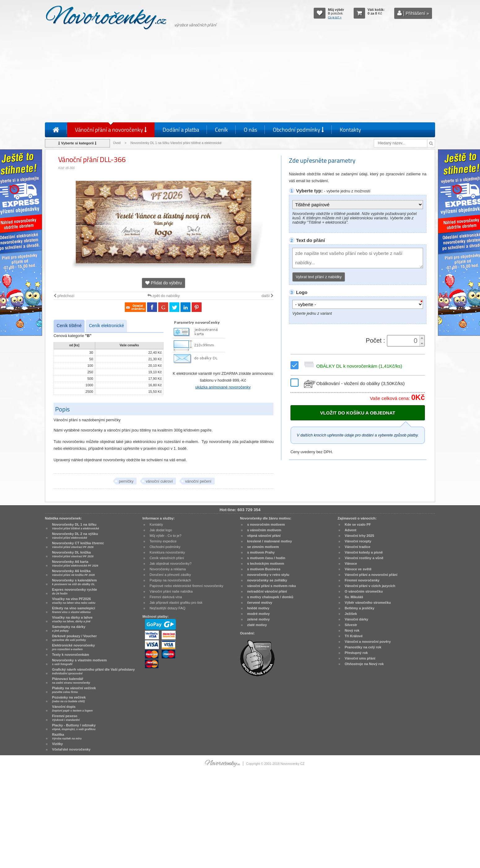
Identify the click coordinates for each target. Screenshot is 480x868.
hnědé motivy (258, 608)
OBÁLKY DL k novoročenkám (352, 366)
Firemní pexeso (66, 718)
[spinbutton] (404, 341)
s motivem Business (264, 569)
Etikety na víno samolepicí (74, 610)
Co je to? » (335, 17)
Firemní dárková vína (166, 597)
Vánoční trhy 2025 (359, 536)
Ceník (221, 130)
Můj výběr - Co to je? (166, 536)
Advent (351, 530)
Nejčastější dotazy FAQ (168, 608)
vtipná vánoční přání (264, 536)
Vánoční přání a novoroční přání (371, 575)
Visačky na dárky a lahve (72, 619)
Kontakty (350, 130)
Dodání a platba (181, 130)
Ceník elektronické (106, 326)
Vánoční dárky (356, 619)
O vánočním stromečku (364, 591)
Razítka (67, 736)
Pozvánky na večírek (69, 699)
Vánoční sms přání (360, 658)
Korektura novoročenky (167, 552)
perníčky (126, 481)
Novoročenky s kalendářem (74, 582)
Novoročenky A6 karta (75, 563)
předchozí (64, 296)
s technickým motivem (266, 563)
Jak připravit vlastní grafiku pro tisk (176, 603)
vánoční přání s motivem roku (272, 586)
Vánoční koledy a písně (364, 552)
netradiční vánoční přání (267, 591)
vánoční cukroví (159, 481)
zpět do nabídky (164, 296)
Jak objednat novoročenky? (170, 563)
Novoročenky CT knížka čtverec (78, 545)
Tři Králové (354, 636)
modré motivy (258, 614)
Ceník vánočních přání (167, 558)
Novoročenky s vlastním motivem (79, 662)
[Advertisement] (240, 77)
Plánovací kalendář (71, 681)
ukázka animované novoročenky (223, 387)
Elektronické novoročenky (74, 647)
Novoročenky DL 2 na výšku (75, 536)
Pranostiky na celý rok (363, 647)
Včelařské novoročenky (71, 749)
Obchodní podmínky (298, 130)
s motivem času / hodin (266, 558)
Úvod (117, 143)
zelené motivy (258, 619)
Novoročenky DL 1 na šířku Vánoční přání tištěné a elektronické (176, 143)
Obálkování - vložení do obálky (353, 383)
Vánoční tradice (358, 547)
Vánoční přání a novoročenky (111, 130)
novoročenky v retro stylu (268, 575)
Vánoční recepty (358, 541)
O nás (250, 130)
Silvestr (351, 625)
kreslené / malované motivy (270, 541)
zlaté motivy (257, 625)
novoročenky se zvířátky (267, 580)
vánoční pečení (198, 481)
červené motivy (260, 603)
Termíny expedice (163, 541)
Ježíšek (351, 614)
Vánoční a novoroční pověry (368, 642)
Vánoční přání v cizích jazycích (370, 586)
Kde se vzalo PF (358, 524)
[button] (422, 338)
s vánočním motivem (264, 530)
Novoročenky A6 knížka (73, 573)
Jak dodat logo (161, 530)
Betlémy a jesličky (360, 608)
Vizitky (57, 744)
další (267, 296)
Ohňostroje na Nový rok (364, 664)
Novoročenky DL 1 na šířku (76, 526)
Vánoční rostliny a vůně (364, 558)
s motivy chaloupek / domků (270, 597)
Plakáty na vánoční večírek (74, 690)
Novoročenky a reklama (168, 569)
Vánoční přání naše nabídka (171, 591)
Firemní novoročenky (362, 580)
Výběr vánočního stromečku (368, 603)
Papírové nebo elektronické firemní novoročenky (186, 586)
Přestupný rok (356, 653)
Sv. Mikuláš (354, 597)
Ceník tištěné (69, 326)
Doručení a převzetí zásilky (170, 575)
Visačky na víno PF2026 (74, 601)
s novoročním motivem (266, 524)
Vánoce (351, 563)
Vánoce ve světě (358, 569)
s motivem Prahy (261, 552)
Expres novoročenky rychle (74, 591)
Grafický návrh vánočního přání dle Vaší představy (93, 671)
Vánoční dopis (72, 708)
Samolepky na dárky (69, 629)
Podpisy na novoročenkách (170, 580)
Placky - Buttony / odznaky (74, 727)
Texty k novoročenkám (71, 655)
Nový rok (352, 630)
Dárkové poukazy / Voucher (74, 638)
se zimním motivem (263, 547)
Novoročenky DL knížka (73, 554)
